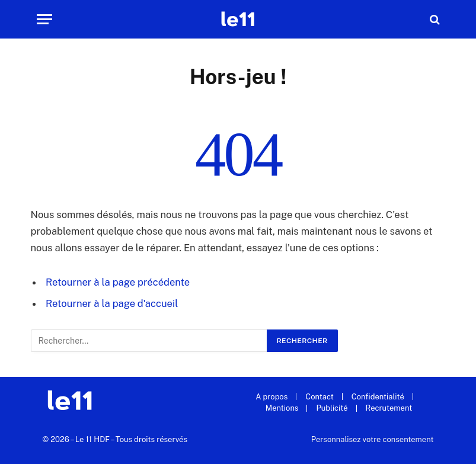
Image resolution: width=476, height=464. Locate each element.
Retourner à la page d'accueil (112, 303)
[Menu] (44, 19)
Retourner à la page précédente (118, 282)
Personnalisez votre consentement (373, 439)
